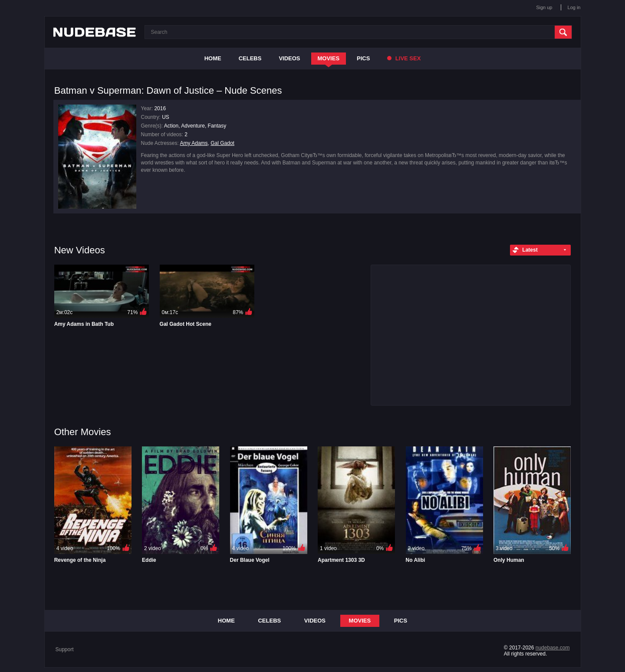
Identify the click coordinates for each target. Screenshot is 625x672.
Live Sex (404, 58)
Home (213, 58)
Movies (329, 58)
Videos (289, 58)
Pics (363, 58)
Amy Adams (194, 143)
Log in (574, 7)
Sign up (544, 7)
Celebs (250, 58)
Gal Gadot (222, 143)
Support (65, 649)
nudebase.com (553, 648)
